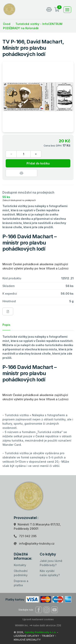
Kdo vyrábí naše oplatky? (50, 573)
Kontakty (20, 565)
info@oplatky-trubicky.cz (37, 543)
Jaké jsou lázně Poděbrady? (51, 563)
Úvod (7, 24)
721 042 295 (28, 536)
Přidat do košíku (38, 163)
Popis (6, 325)
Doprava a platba (21, 583)
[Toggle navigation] (67, 10)
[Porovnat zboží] (21, 173)
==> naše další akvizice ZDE (45, 625)
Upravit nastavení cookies (38, 619)
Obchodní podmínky (21, 573)
